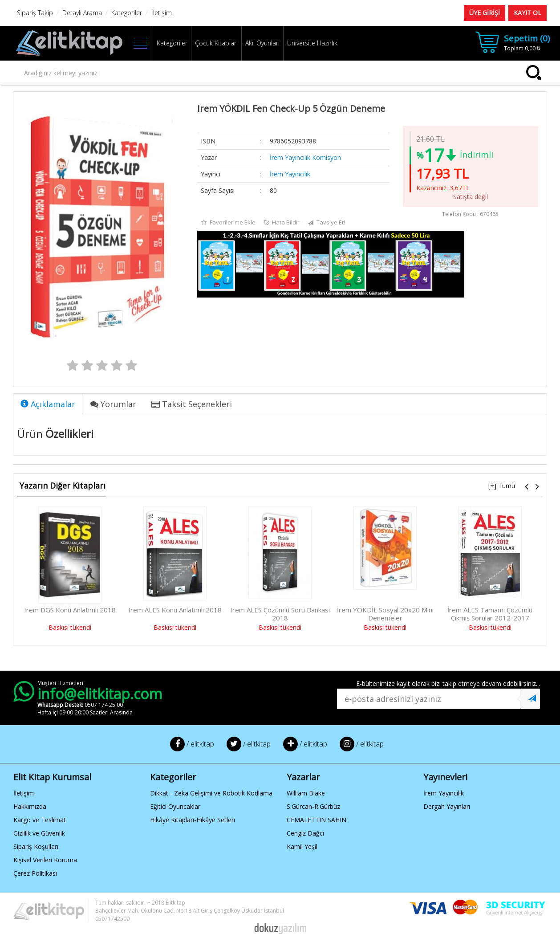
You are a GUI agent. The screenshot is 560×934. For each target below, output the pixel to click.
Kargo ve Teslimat (40, 820)
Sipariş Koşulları (36, 846)
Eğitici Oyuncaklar (175, 806)
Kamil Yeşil (302, 846)
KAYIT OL (528, 13)
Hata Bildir (282, 222)
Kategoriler (172, 43)
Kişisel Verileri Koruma (45, 860)
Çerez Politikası (35, 873)
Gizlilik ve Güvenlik (39, 833)
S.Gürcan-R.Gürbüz (313, 806)
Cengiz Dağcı (305, 833)
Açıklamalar (48, 404)
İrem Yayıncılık (290, 174)
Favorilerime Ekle (228, 222)
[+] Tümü (502, 486)
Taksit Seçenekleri (192, 404)
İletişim (24, 793)
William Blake (306, 793)
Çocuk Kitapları (216, 43)
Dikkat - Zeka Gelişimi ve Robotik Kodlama (211, 793)
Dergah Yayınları (447, 806)
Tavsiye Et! (326, 223)
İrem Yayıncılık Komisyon (305, 157)
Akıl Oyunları (262, 43)
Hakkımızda (30, 806)
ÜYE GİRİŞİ (485, 13)
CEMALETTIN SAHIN (317, 820)
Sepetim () (527, 38)
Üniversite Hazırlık (312, 43)
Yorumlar (113, 404)
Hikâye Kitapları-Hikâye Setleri (193, 820)
